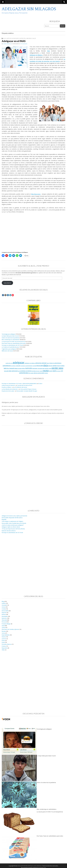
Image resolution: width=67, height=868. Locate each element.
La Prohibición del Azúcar (21, 387)
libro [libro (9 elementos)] (8, 368)
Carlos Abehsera (7, 44)
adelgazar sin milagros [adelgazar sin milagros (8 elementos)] (30, 363)
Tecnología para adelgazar (9, 334)
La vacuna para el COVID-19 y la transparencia (13, 342)
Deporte (4, 613)
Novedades (16, 38)
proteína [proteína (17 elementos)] (29, 371)
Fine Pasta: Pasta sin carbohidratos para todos (14, 343)
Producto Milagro (6, 624)
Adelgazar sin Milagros (36, 55)
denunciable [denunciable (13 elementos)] (40, 366)
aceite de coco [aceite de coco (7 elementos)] (9, 363)
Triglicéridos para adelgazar (9, 349)
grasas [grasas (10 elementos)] (58, 366)
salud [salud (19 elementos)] (54, 371)
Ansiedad (4, 605)
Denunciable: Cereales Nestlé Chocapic (27, 391)
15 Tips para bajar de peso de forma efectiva (13, 529)
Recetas (4, 631)
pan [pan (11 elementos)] (43, 368)
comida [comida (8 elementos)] (34, 366)
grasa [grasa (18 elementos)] (55, 366)
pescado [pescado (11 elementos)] (6, 371)
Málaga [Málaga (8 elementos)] (16, 368)
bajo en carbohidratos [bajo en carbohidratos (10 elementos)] (56, 363)
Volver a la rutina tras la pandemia (11, 338)
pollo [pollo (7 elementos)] (19, 371)
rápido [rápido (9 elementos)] (51, 371)
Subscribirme (7, 283)
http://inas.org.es (36, 194)
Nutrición (23, 38)
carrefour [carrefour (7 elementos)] (13, 366)
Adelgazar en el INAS (14, 41)
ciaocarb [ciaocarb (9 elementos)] (18, 366)
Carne (3, 633)
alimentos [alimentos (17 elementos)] (39, 363)
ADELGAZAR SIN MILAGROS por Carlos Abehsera (30, 866)
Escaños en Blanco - (7, 387)
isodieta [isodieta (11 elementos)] (62, 366)
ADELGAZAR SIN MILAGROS (29, 9)
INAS (49, 51)
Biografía (4, 520)
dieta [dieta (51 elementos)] (46, 365)
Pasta (3, 642)
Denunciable (5, 611)
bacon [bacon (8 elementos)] (48, 363)
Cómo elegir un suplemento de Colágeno (12, 521)
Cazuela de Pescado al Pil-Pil (25, 385)
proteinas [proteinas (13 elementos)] (23, 371)
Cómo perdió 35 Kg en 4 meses (28, 389)
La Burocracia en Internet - (9, 385)
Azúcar (4, 607)
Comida (4, 609)
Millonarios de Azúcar (7, 351)
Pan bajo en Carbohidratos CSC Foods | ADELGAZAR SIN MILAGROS (19, 384)
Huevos (4, 637)
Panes (3, 641)
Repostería (5, 648)
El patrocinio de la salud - (8, 391)
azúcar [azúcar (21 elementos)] (44, 363)
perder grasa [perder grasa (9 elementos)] (48, 368)
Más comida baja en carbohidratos (11, 340)
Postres (4, 646)
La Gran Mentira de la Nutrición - (10, 389)
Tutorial (4, 628)
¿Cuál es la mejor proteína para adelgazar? (13, 525)
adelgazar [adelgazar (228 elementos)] (19, 362)
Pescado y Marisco (7, 644)
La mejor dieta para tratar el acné (10, 336)
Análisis (4, 603)
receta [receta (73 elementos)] (46, 371)
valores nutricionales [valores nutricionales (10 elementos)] (39, 373)
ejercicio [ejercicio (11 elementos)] (50, 366)
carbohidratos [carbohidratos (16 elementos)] (7, 366)
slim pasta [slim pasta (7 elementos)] (31, 373)
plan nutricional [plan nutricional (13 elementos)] (13, 371)
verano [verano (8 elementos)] (46, 373)
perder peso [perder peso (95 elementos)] (57, 368)
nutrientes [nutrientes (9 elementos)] (35, 368)
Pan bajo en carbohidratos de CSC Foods (12, 345)
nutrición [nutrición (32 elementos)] (29, 368)
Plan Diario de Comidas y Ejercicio (10, 629)
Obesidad (29, 38)
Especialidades (6, 635)
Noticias (9, 38)
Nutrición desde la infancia (9, 531)
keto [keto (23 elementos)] (5, 368)
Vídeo (3, 650)
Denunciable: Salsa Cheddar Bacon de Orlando (14, 523)
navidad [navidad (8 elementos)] (20, 368)
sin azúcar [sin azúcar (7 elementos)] (58, 371)
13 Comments (24, 44)
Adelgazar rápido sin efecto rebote (11, 527)
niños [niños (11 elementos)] (23, 368)
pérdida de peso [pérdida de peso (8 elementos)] (36, 371)
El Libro (40, 384)
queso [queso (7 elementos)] (41, 371)
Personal (4, 622)
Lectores (4, 639)
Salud (34, 38)
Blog (5, 38)
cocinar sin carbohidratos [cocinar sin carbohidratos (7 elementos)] (26, 366)
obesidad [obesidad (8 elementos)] (40, 368)
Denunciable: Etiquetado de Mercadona (12, 518)
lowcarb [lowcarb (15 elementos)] (12, 368)
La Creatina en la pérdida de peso (11, 347)
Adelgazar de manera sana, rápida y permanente (14, 516)
